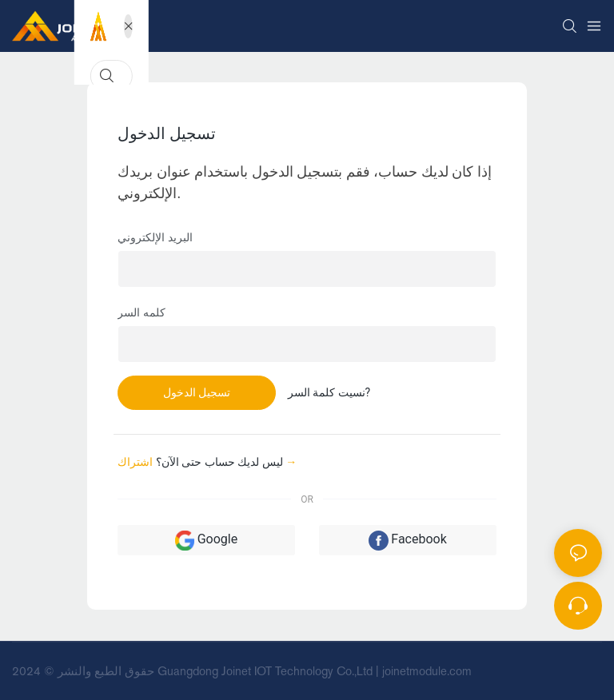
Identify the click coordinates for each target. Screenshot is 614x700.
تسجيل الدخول (197, 392)
